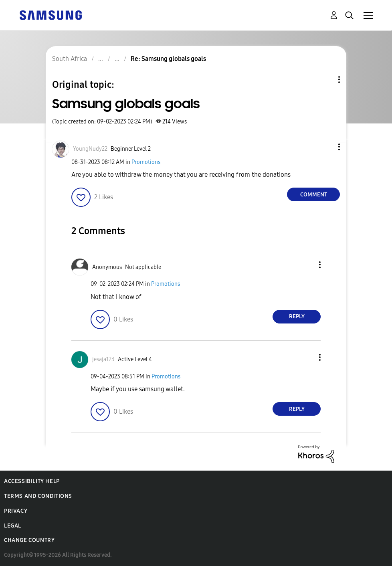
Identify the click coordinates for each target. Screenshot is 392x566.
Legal (13, 526)
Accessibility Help (32, 481)
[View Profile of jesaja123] (103, 359)
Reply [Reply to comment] (297, 316)
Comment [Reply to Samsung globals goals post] (314, 195)
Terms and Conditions (38, 496)
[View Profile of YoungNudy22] (90, 149)
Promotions (146, 162)
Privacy (16, 511)
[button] (326, 147)
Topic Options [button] (325, 80)
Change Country (29, 540)
